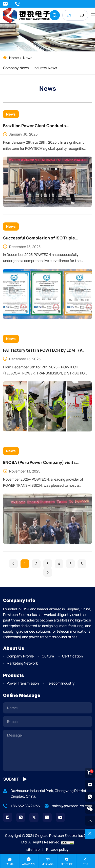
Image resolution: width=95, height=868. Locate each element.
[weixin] (90, 809)
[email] (48, 722)
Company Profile (20, 656)
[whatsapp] (90, 797)
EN (69, 15)
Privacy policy (57, 849)
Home (14, 58)
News (28, 58)
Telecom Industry (61, 683)
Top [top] (86, 864)
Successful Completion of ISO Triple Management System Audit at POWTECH (43, 347)
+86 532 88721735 (17, 4)
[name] (48, 708)
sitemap (33, 849)
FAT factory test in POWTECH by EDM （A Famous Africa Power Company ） (43, 459)
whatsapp (29, 864)
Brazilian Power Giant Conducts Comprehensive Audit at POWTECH (38, 126)
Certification (72, 656)
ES (82, 15)
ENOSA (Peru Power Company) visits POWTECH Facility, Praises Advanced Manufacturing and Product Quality (40, 571)
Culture (48, 656)
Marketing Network (22, 663)
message (48, 864)
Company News (16, 68)
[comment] (48, 750)
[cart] (90, 773)
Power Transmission (23, 683)
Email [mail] (10, 864)
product (66, 864)
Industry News (45, 68)
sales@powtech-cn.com (5, 4)
